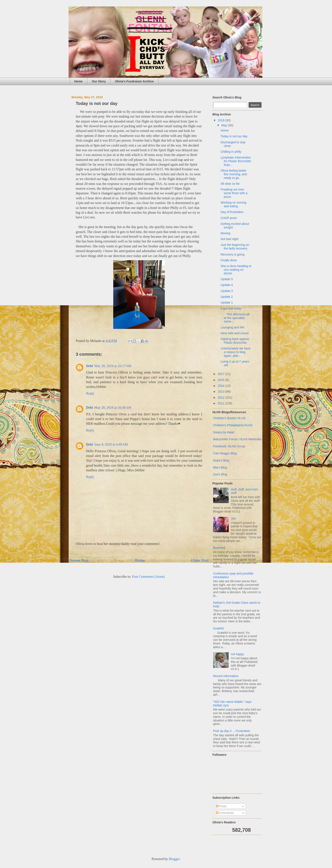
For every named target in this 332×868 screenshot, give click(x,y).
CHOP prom (229, 218)
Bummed (219, 548)
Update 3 (227, 291)
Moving (225, 233)
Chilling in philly (231, 152)
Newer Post (79, 560)
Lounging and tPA (232, 327)
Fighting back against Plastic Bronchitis (235, 341)
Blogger (174, 859)
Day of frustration (232, 212)
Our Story (99, 81)
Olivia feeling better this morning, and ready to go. (234, 174)
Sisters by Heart (224, 432)
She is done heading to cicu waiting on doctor (236, 270)
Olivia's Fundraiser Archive (134, 81)
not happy (237, 654)
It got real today (231, 308)
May (225, 125)
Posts (221, 806)
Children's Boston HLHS (229, 418)
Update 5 (227, 279)
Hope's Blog (221, 460)
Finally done (229, 260)
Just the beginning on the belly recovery (235, 247)
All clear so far (230, 184)
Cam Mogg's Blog (225, 453)
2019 (221, 120)
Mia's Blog (220, 467)
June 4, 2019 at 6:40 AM (111, 444)
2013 (221, 392)
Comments (225, 813)
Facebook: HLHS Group (229, 446)
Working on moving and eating (233, 204)
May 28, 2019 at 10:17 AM (113, 366)
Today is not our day (234, 136)
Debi (90, 366)
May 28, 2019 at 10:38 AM (113, 408)
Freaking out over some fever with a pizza (234, 193)
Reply (90, 393)
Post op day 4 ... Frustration (232, 731)
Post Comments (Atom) (148, 577)
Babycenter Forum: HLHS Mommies (237, 439)
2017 (221, 374)
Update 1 (227, 302)
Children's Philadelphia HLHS (233, 425)
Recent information (226, 676)
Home (79, 81)
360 (233, 519)
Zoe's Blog (220, 474)
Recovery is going (232, 254)
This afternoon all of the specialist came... (235, 318)
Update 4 (227, 285)
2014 (221, 386)
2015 (221, 380)
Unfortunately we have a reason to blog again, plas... (235, 352)
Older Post (200, 560)
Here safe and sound (234, 333)
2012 (221, 398)
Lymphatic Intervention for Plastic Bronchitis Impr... (236, 161)
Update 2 (227, 297)
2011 (221, 403)
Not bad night (229, 239)
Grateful (219, 628)
